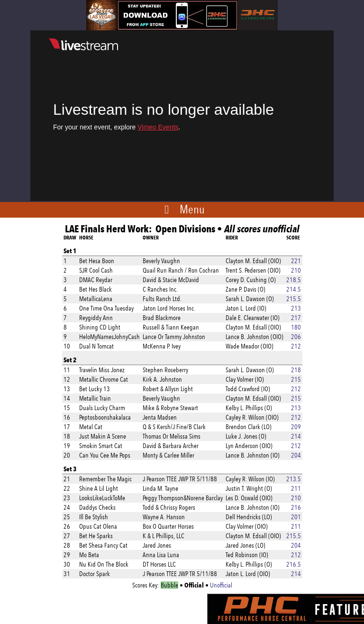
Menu (192, 209)
